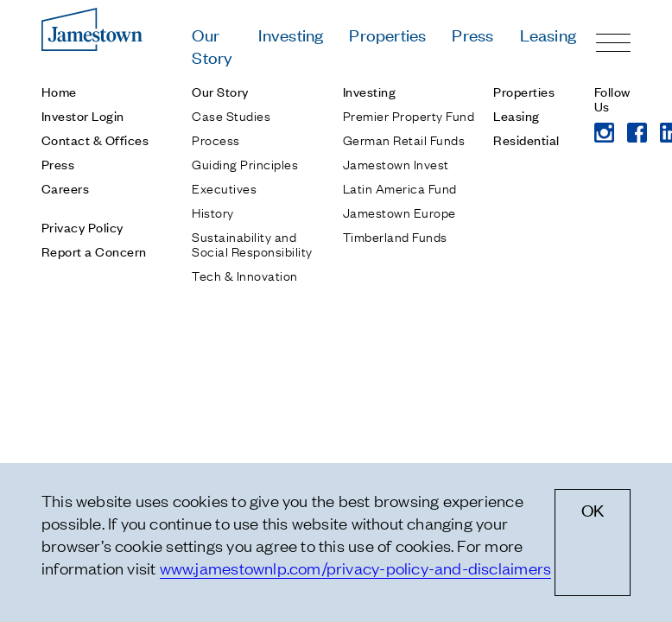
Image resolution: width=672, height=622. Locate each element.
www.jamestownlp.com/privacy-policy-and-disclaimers (356, 568)
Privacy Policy (82, 227)
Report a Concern (94, 251)
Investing (291, 34)
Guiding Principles (245, 163)
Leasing (548, 34)
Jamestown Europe (399, 212)
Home (59, 91)
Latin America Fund (400, 187)
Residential (526, 140)
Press (472, 34)
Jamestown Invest (396, 163)
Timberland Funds (395, 236)
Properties (387, 34)
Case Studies (231, 115)
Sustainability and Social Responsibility (252, 243)
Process (216, 139)
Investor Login (83, 115)
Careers (65, 188)
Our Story (212, 45)
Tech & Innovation (244, 275)
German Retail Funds (404, 139)
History (212, 212)
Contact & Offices (95, 140)
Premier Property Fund (409, 115)
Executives (224, 187)
